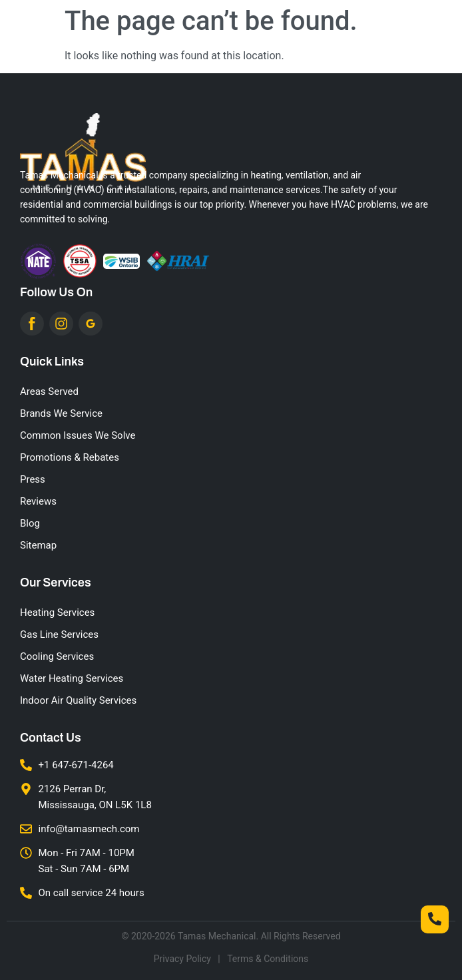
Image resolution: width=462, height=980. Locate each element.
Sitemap (38, 545)
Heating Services (57, 612)
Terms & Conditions (268, 959)
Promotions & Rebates (70, 457)
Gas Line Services (59, 634)
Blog (30, 523)
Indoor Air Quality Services (78, 700)
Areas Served (49, 391)
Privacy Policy (182, 959)
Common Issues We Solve (78, 435)
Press (33, 479)
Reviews (38, 501)
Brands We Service (61, 413)
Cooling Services (57, 656)
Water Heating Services (72, 678)
